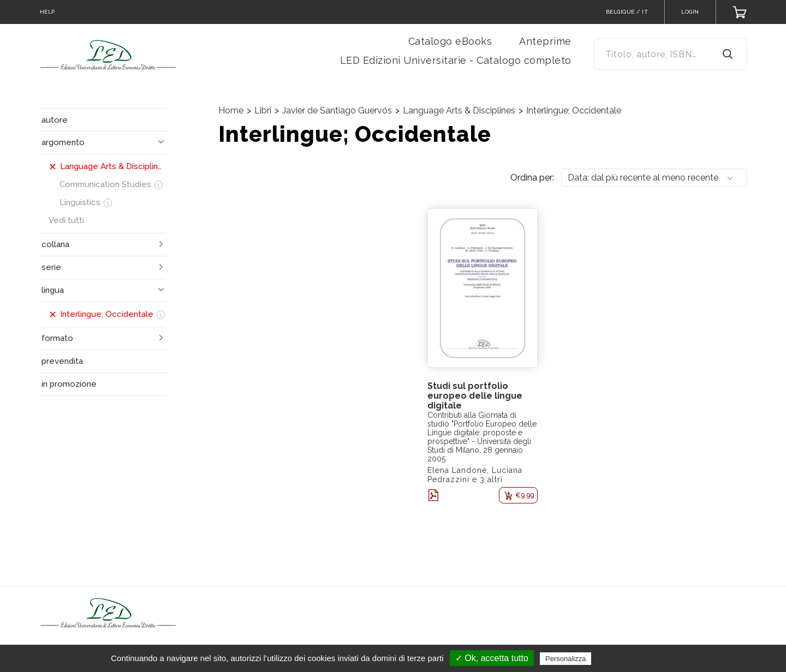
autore (55, 120)
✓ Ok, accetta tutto (492, 658)
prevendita (62, 361)
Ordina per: (532, 178)
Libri (263, 110)
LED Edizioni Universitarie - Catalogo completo (456, 60)
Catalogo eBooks (450, 41)
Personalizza (565, 659)
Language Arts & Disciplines (459, 110)
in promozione (69, 384)
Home (231, 110)
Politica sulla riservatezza (640, 658)
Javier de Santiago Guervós (337, 110)
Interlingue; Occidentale (574, 110)
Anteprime (545, 41)
